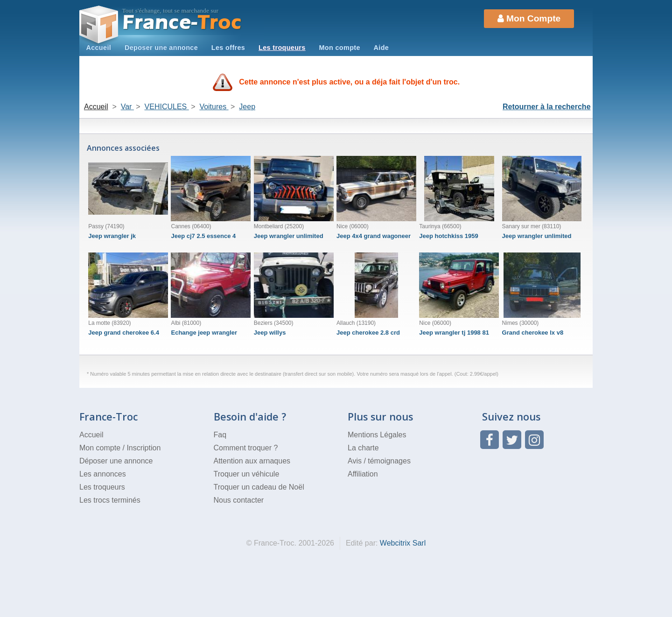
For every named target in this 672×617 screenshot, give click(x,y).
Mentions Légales (377, 435)
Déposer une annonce (116, 461)
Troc (182, 23)
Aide (381, 48)
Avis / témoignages (379, 461)
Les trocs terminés (110, 500)
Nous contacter (239, 500)
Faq (220, 435)
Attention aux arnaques (252, 461)
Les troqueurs (282, 48)
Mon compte (339, 48)
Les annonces (103, 474)
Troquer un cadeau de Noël (259, 487)
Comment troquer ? (246, 448)
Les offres (228, 48)
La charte (363, 448)
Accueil (98, 48)
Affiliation (363, 474)
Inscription (143, 448)
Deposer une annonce (161, 48)
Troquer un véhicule (247, 474)
